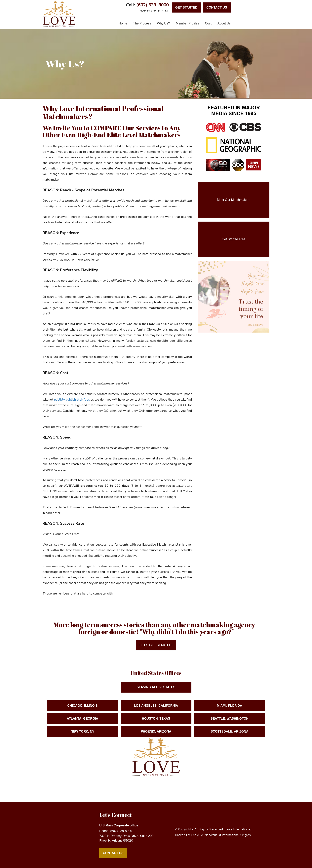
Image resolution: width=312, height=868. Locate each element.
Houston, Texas (156, 723)
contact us (217, 7)
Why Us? (163, 23)
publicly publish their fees (72, 400)
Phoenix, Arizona (156, 736)
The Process (142, 23)
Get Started (186, 7)
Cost (208, 23)
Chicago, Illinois (83, 710)
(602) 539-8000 (153, 5)
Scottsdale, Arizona (230, 736)
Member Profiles (187, 23)
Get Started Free (234, 239)
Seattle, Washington (230, 723)
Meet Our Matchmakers (234, 200)
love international (238, 829)
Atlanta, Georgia (83, 723)
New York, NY (82, 736)
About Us (224, 23)
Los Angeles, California (156, 710)
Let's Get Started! (156, 645)
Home (123, 23)
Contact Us (113, 853)
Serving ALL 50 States (156, 692)
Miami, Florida (230, 710)
